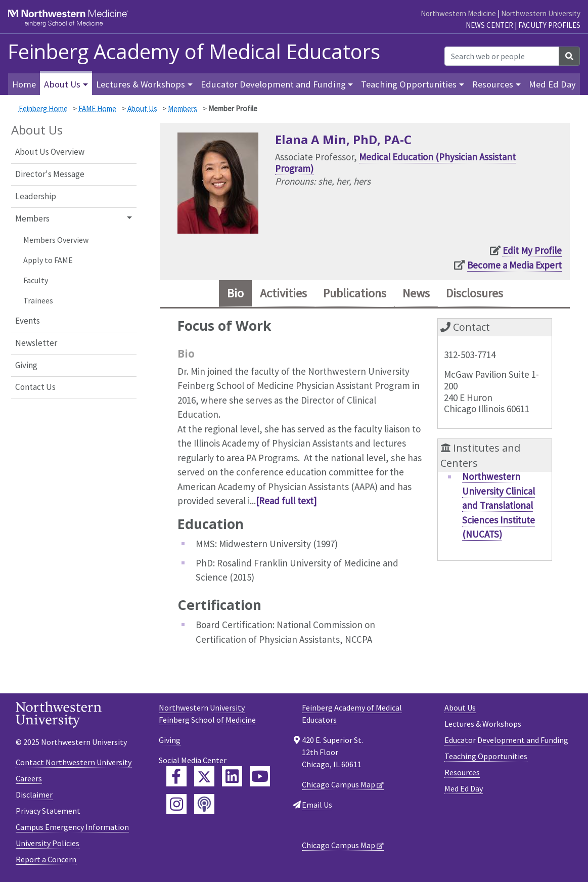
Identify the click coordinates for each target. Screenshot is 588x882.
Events (28, 321)
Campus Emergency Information (72, 827)
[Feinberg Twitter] (204, 776)
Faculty (36, 280)
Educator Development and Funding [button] (273, 84)
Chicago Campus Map (338, 784)
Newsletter (36, 343)
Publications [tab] (354, 294)
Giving (26, 365)
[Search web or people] (502, 56)
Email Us (317, 805)
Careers (29, 779)
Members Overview (56, 240)
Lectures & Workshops (483, 724)
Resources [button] (493, 84)
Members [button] (32, 218)
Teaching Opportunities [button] (409, 84)
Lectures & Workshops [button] (141, 84)
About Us (142, 108)
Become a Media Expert (514, 265)
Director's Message (50, 174)
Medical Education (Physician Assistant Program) (395, 163)
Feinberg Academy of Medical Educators (194, 52)
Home (24, 84)
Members (183, 108)
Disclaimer (34, 795)
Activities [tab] (281, 294)
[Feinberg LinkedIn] (232, 776)
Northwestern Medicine (458, 13)
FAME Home (97, 108)
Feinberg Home (43, 108)
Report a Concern (46, 860)
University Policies (48, 844)
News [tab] (418, 294)
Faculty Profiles (549, 25)
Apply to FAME (48, 260)
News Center (489, 25)
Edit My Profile (532, 250)
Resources (462, 772)
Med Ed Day (552, 84)
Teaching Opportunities (486, 756)
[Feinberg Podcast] (204, 804)
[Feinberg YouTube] (260, 776)
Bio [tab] (232, 294)
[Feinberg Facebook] (176, 776)
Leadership (36, 196)
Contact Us (35, 387)
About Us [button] (62, 84)
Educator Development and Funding (506, 740)
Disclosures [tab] (478, 294)
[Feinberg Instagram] (176, 804)
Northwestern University (541, 13)
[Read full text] (286, 501)
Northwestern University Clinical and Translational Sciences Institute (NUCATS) (499, 506)
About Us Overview (50, 152)
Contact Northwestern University (74, 763)
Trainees (38, 300)
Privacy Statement (48, 811)
